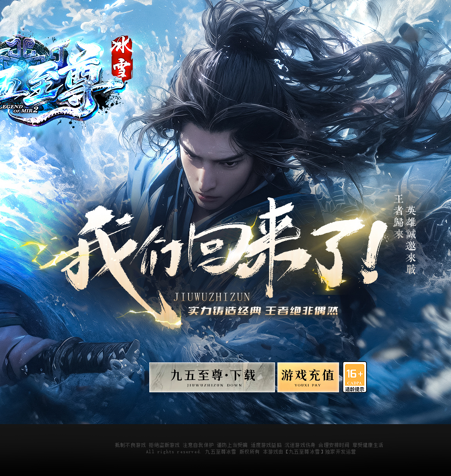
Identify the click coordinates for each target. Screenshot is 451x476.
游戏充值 (307, 380)
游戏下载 (212, 380)
